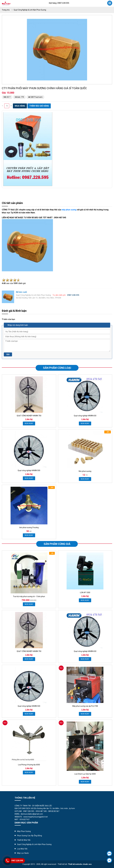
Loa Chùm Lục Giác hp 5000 (85, 774)
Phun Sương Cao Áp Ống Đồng (29, 836)
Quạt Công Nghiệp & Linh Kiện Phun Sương (30, 10)
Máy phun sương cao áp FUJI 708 (85, 706)
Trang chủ (6, 10)
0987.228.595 (17, 861)
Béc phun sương (85, 471)
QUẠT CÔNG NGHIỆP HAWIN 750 (29, 416)
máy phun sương (69, 210)
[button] (85, 21)
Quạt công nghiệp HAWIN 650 (85, 416)
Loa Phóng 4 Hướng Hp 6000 (29, 765)
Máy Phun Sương (24, 831)
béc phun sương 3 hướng (29, 527)
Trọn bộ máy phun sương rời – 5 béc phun (29, 596)
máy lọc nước (23, 853)
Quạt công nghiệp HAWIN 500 (29, 470)
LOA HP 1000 (85, 593)
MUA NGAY (29, 423)
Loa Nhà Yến (22, 849)
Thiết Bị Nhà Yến (24, 840)
